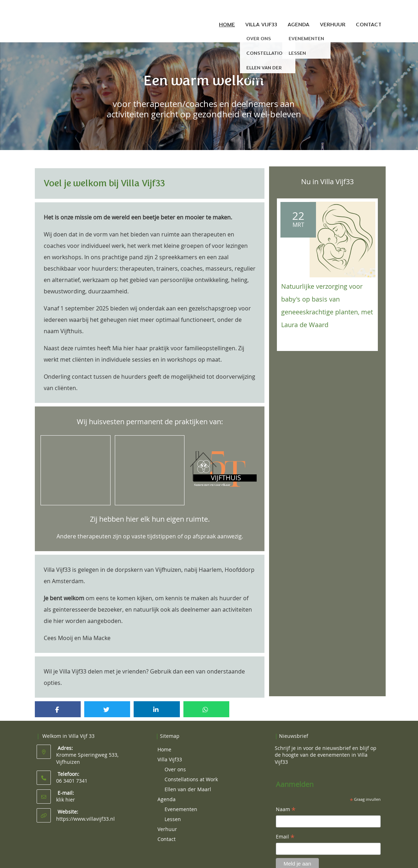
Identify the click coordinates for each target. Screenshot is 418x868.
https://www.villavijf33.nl (85, 810)
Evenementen (181, 801)
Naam (286, 801)
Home (227, 25)
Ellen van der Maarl (188, 781)
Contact (369, 25)
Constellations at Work (191, 771)
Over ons (175, 761)
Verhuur (333, 25)
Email (285, 829)
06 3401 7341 (72, 772)
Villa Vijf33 (261, 25)
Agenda (299, 25)
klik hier (66, 791)
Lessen (173, 811)
